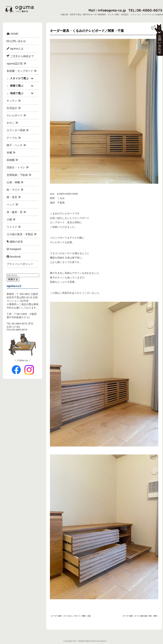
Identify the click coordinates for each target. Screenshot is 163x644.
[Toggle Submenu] (32, 78)
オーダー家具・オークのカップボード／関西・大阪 (71, 616)
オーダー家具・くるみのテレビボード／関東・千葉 (87, 31)
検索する (13, 279)
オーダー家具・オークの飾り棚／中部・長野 (140, 616)
